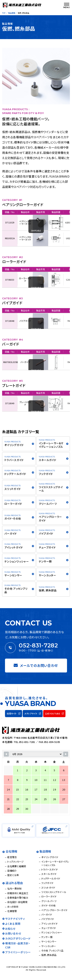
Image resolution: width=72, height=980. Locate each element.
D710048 (6, 321)
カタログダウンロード (18, 938)
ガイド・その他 (13, 518)
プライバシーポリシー (18, 952)
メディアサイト (31, 713)
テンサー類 (45, 561)
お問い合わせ (13, 933)
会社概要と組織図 (17, 866)
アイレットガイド (14, 547)
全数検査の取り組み (18, 897)
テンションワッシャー (17, 561)
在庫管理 (12, 911)
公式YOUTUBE (53, 713)
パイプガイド (22, 321)
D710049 (6, 403)
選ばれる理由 (14, 883)
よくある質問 (13, 924)
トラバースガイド (14, 460)
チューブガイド (47, 547)
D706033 (6, 280)
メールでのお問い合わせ (36, 665)
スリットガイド (13, 489)
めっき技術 (13, 907)
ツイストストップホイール (51, 489)
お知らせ (10, 929)
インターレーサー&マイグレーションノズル (51, 445)
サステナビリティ (15, 919)
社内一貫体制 (14, 888)
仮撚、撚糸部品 (48, 590)
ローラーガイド (22, 280)
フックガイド (46, 474)
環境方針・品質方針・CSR (18, 945)
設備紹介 (12, 871)
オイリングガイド (14, 445)
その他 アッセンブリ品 (16, 590)
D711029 (6, 222)
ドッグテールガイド (15, 474)
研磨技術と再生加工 (18, 893)
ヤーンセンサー (13, 575)
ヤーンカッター (47, 575)
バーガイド (22, 362)
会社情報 (11, 851)
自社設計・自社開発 (17, 902)
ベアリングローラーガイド (22, 223)
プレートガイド (22, 403)
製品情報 (12, 13)
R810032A (6, 238)
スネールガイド (48, 460)
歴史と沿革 (13, 875)
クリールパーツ (48, 504)
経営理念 (12, 857)
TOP (4, 13)
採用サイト (12, 713)
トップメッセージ (15, 861)
